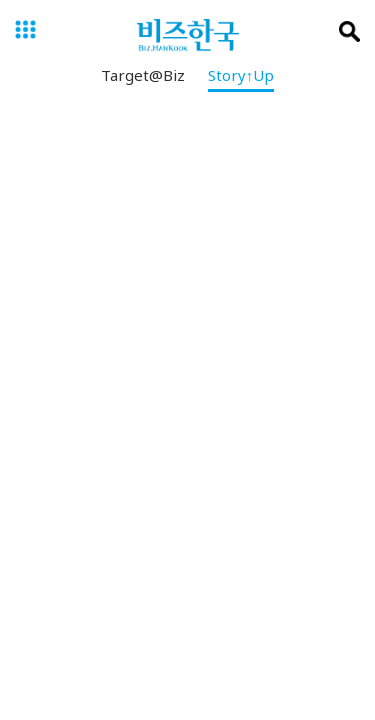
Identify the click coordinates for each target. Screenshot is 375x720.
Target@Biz (143, 79)
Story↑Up (241, 79)
